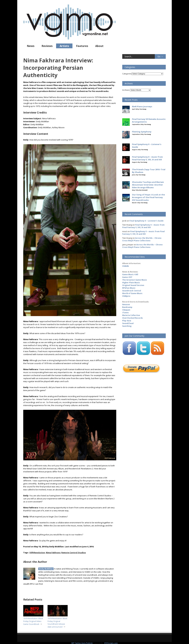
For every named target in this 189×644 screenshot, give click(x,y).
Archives (126, 90)
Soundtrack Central (132, 291)
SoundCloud (128, 323)
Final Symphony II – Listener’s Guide (146, 221)
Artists (64, 46)
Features (82, 46)
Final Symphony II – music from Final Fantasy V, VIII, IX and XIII (143, 226)
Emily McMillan (46, 569)
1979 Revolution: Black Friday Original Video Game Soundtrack (33, 621)
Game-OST (127, 277)
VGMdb (126, 266)
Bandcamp (127, 307)
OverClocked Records (133, 318)
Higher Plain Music (131, 283)
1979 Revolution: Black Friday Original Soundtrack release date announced (57, 623)
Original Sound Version (133, 285)
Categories (127, 74)
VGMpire (126, 296)
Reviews (47, 46)
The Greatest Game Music (135, 280)
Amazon (126, 304)
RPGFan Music (129, 288)
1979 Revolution (37, 552)
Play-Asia (127, 321)
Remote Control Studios (74, 552)
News (31, 46)
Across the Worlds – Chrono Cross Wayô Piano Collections (142, 239)
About (99, 46)
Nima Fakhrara (53, 552)
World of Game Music (132, 293)
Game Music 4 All (130, 274)
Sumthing (127, 326)
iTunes (125, 313)
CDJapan (126, 310)
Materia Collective (131, 315)
